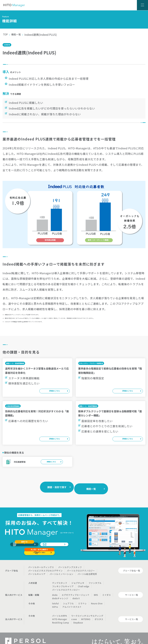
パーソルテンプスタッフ (70, 560)
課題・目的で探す (57, 478)
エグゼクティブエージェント (76, 588)
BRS (96, 588)
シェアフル (68, 596)
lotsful (55, 596)
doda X (76, 591)
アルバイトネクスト (72, 600)
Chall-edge (84, 579)
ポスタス (99, 612)
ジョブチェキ (78, 576)
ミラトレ (82, 596)
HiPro (55, 600)
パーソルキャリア (37, 567)
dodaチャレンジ (60, 591)
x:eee (74, 612)
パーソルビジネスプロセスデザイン (45, 563)
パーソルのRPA (60, 609)
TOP (6, 35)
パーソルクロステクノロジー (81, 563)
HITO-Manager (60, 612)
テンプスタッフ (60, 576)
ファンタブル (95, 576)
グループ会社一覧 (132, 563)
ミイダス (106, 588)
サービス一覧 (132, 588)
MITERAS (86, 612)
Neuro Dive (97, 596)
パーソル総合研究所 (87, 567)
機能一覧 (17, 35)
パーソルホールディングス (41, 560)
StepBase (78, 616)
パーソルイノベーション (62, 567)
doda (55, 588)
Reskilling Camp (61, 616)
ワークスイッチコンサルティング (87, 609)
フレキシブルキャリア (63, 579)
